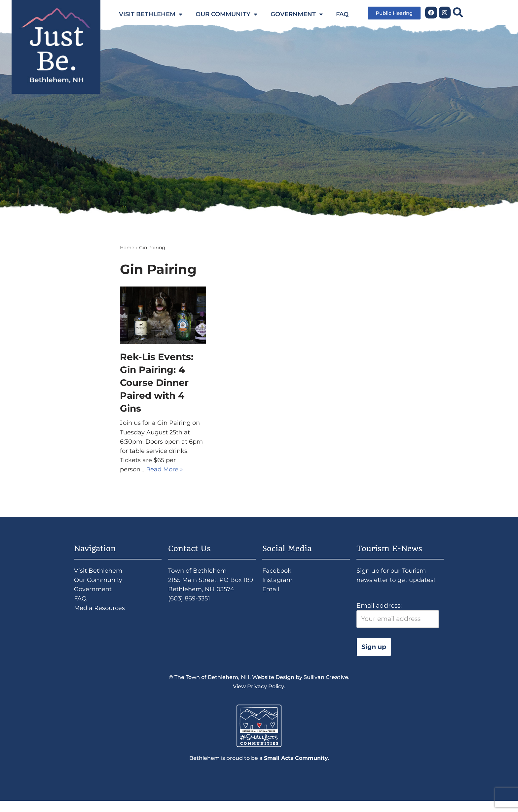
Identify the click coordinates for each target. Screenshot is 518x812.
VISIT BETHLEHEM (151, 14)
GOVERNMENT (297, 14)
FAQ (342, 14)
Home (127, 248)
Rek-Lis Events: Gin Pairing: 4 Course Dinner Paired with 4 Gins (157, 383)
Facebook (278, 576)
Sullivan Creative (326, 686)
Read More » (167, 474)
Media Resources (101, 616)
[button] (458, 12)
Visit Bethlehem (99, 576)
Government (94, 596)
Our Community (100, 586)
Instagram (278, 586)
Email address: (398, 623)
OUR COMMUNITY (226, 14)
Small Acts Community (296, 769)
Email (271, 596)
